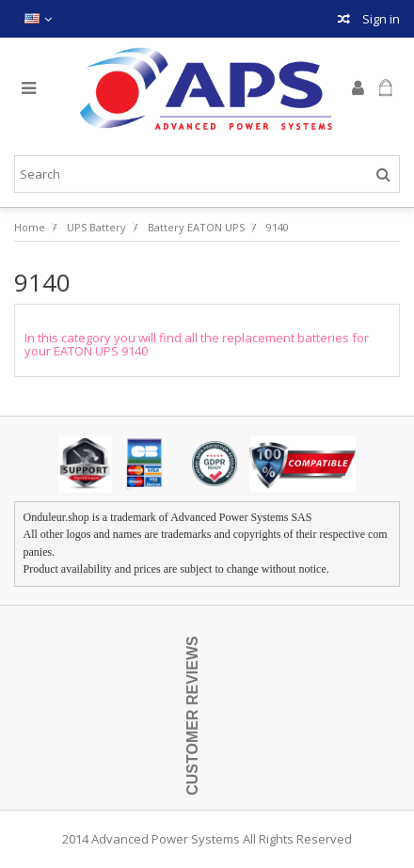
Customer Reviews (192, 717)
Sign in (380, 19)
